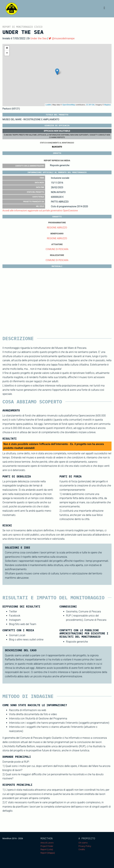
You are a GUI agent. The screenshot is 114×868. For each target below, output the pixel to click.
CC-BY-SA (90, 105)
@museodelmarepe (62, 38)
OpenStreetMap (69, 105)
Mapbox (108, 105)
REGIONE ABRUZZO (57, 228)
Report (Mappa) (48, 853)
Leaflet (48, 105)
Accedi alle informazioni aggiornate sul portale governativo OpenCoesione (40, 211)
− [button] (7, 53)
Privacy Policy (85, 846)
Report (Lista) (47, 849)
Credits (82, 849)
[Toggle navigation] (104, 9)
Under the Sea (38, 38)
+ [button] (7, 48)
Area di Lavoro (47, 843)
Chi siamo (83, 843)
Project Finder (47, 846)
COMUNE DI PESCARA (57, 249)
